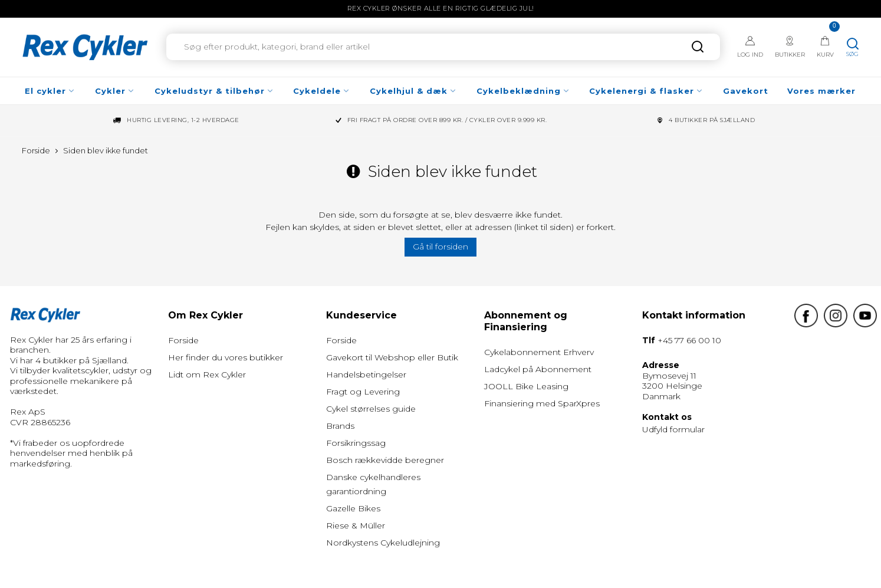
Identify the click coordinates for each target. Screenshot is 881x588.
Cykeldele (322, 91)
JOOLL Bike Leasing (526, 386)
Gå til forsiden (440, 247)
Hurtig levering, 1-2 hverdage (183, 120)
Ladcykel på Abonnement (538, 369)
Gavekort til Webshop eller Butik (392, 357)
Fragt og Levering (363, 392)
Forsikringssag (356, 443)
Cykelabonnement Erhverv (539, 352)
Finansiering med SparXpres (542, 403)
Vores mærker (821, 91)
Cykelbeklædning (523, 91)
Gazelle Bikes (353, 508)
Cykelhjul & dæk (413, 91)
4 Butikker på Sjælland (712, 120)
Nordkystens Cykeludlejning (383, 543)
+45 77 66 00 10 (689, 340)
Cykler (115, 91)
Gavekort (746, 91)
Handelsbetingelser (366, 375)
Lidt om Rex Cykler (207, 375)
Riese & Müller (356, 525)
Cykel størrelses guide (371, 409)
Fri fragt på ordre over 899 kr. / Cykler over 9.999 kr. (447, 120)
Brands (340, 426)
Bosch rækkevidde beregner (385, 460)
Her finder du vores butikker (226, 357)
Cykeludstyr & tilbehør (214, 91)
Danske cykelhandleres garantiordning (373, 484)
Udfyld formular (673, 429)
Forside (183, 340)
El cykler (50, 91)
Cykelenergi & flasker (646, 91)
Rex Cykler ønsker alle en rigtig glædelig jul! (441, 8)
